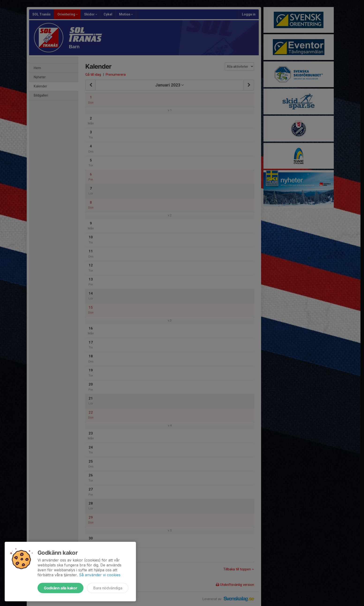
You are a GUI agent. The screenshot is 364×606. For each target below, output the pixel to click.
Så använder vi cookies (100, 575)
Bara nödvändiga (108, 588)
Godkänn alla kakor (60, 588)
